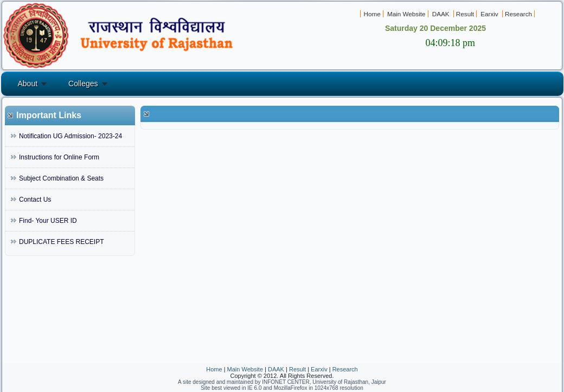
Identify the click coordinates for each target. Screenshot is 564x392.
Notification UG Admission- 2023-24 (70, 136)
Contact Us (35, 200)
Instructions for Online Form (59, 157)
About (28, 83)
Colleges (83, 83)
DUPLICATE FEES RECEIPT (61, 242)
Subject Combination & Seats (61, 178)
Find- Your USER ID (48, 221)
